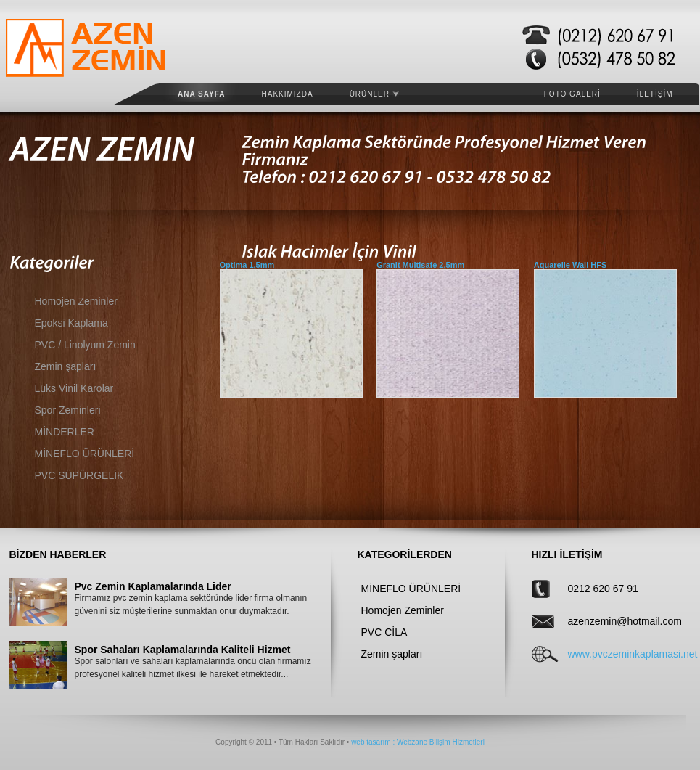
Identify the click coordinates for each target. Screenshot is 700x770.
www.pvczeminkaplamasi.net (614, 654)
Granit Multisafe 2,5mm (420, 265)
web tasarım (371, 742)
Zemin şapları (66, 366)
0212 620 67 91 (603, 589)
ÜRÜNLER (374, 94)
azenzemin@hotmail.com (614, 621)
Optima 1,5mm (247, 265)
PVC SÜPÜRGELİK (79, 475)
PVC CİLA (384, 632)
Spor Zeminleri (68, 410)
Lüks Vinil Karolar (74, 388)
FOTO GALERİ (572, 94)
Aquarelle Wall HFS (570, 265)
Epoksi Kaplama (71, 323)
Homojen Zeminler (76, 301)
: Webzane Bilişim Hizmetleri (438, 742)
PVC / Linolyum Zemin (85, 345)
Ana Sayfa (202, 94)
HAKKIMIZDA (288, 94)
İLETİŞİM (655, 94)
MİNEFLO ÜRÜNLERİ (85, 454)
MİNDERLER (65, 432)
